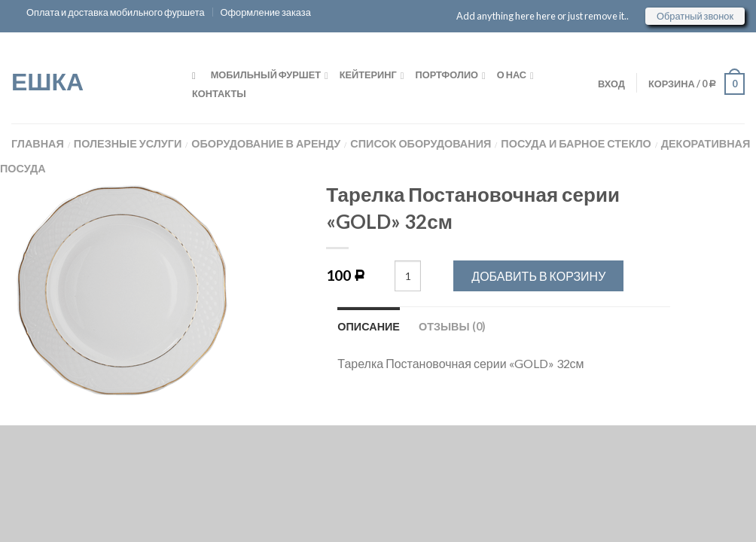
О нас (512, 75)
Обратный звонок (695, 16)
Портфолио (447, 75)
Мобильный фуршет (266, 75)
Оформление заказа (266, 12)
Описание (369, 326)
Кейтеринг (368, 75)
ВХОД (608, 84)
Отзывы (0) (452, 326)
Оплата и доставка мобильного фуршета (116, 12)
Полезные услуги (128, 143)
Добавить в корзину (538, 276)
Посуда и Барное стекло (576, 143)
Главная (38, 143)
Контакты (219, 93)
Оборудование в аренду (266, 143)
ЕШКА (47, 80)
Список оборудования (421, 143)
